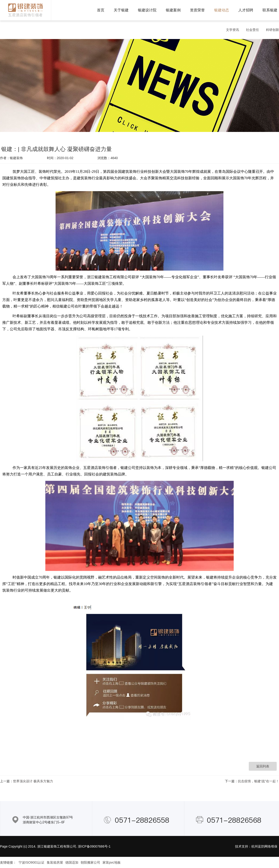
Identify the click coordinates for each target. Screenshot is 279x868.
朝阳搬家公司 (90, 862)
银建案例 (173, 10)
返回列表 (263, 766)
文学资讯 (232, 30)
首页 (101, 10)
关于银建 (121, 10)
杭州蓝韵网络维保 (264, 846)
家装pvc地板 (112, 862)
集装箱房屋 (55, 862)
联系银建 (270, 10)
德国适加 (72, 862)
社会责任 (252, 30)
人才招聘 (246, 10)
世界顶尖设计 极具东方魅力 (33, 781)
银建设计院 (147, 10)
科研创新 (272, 30)
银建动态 (222, 10)
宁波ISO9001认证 (32, 862)
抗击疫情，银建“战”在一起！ (258, 781)
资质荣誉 (197, 10)
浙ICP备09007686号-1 (94, 846)
